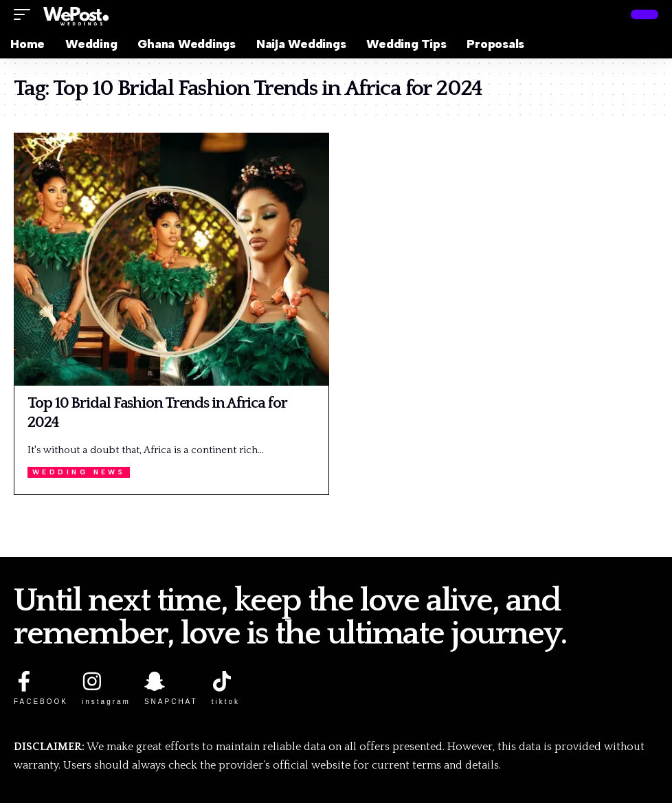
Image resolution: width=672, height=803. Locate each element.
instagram (106, 702)
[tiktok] (222, 681)
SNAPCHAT (171, 702)
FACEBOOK (41, 702)
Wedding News (79, 472)
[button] (25, 14)
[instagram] (92, 681)
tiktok (226, 702)
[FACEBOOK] (24, 681)
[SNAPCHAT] (155, 681)
